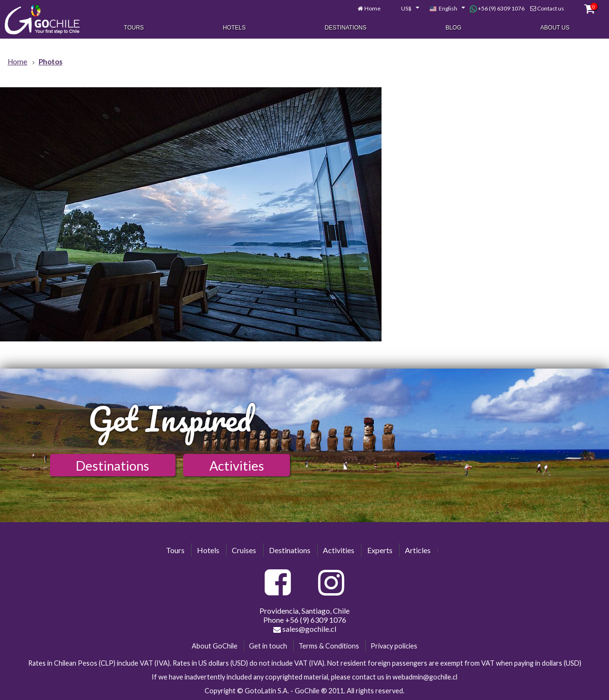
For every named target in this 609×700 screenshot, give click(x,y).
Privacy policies (394, 646)
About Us (555, 28)
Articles (418, 550)
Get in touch (268, 646)
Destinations (346, 28)
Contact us (551, 8)
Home (372, 8)
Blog (453, 28)
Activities (237, 466)
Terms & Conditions (329, 646)
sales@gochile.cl (305, 629)
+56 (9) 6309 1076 (497, 9)
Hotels (234, 28)
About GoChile (215, 646)
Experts (380, 550)
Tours (134, 28)
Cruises (244, 550)
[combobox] (405, 9)
